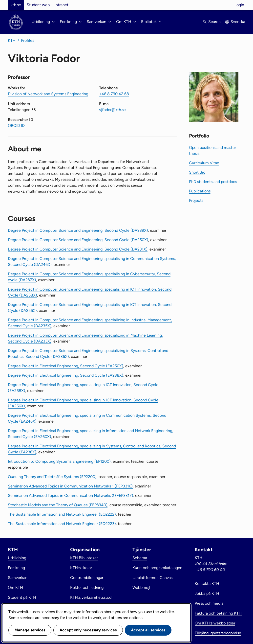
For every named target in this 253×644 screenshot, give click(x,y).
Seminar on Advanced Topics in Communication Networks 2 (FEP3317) (71, 495)
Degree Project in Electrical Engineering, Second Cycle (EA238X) (66, 375)
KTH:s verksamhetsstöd (91, 597)
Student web (38, 5)
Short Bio (197, 172)
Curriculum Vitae (204, 163)
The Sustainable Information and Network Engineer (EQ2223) (62, 524)
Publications (200, 191)
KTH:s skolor (81, 568)
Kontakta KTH (207, 584)
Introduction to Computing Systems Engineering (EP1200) (59, 461)
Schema (140, 558)
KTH (12, 40)
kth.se (16, 5)
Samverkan (18, 578)
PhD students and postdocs (213, 182)
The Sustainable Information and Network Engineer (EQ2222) (62, 514)
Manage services (30, 630)
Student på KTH (22, 597)
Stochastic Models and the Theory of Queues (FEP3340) (58, 505)
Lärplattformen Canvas (152, 578)
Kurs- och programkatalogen (157, 568)
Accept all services (148, 630)
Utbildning (17, 558)
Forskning (16, 568)
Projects (196, 200)
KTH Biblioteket (84, 558)
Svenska (238, 22)
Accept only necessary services (88, 630)
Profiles (28, 40)
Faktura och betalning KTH (218, 613)
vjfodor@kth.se (112, 110)
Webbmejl (141, 587)
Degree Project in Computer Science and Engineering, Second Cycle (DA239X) (78, 230)
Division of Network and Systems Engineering (48, 94)
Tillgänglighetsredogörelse (218, 633)
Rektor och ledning (87, 587)
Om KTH (15, 587)
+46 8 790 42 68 (114, 94)
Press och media (209, 603)
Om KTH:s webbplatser (215, 623)
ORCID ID (16, 126)
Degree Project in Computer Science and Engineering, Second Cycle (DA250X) (78, 240)
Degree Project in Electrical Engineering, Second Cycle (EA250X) (66, 366)
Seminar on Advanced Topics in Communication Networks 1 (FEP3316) (70, 486)
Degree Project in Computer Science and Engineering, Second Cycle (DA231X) (78, 249)
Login (239, 5)
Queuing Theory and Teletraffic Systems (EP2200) (52, 477)
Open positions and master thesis (212, 150)
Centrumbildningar (87, 578)
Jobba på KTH (207, 593)
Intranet (62, 5)
